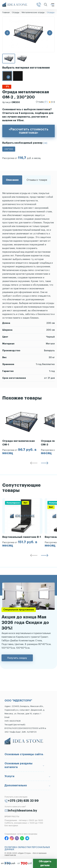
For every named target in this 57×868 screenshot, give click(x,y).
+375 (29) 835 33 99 (23, 801)
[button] (7, 33)
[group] (22, 430)
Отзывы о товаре (37, 180)
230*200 (9, 149)
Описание (12, 180)
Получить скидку (17, 658)
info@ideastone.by (22, 811)
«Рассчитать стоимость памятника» (28, 131)
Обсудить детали (45, 863)
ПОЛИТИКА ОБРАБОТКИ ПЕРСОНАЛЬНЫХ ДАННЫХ (27, 848)
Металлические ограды (33, 12)
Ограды (16, 12)
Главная (6, 12)
